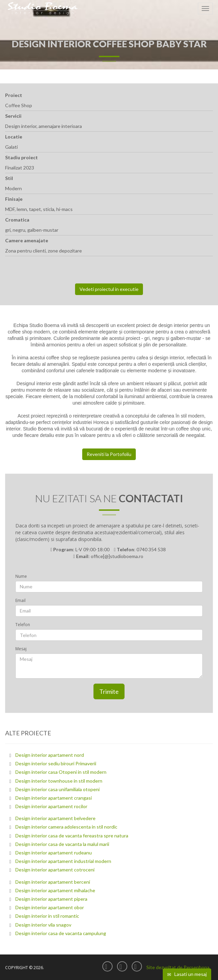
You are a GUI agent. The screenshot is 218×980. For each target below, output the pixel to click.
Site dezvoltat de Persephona (178, 967)
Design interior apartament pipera (51, 899)
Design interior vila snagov (43, 925)
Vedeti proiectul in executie (109, 289)
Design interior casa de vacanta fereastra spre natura (72, 836)
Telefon (23, 625)
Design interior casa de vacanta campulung (61, 933)
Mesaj (21, 649)
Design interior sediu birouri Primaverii (56, 763)
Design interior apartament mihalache (55, 890)
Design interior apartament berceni (53, 882)
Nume (21, 576)
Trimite (109, 691)
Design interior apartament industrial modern (63, 861)
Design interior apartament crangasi (54, 798)
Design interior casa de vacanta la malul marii (62, 844)
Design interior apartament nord (50, 755)
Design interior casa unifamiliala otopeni (57, 789)
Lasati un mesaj (187, 974)
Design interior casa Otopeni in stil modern (61, 772)
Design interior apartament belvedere (55, 818)
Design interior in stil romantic (47, 916)
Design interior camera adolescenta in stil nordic (66, 827)
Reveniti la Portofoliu (109, 454)
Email (20, 600)
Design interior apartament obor (50, 907)
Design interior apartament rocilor (51, 806)
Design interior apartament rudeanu (54, 853)
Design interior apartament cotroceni (55, 870)
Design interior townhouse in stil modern (59, 781)
